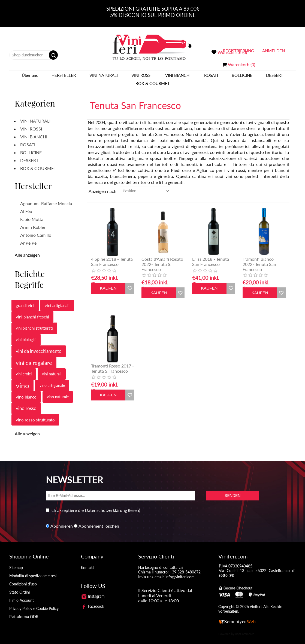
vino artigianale (52, 380)
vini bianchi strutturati (34, 323)
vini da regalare (34, 357)
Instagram (93, 591)
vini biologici (26, 334)
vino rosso (26, 403)
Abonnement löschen (99, 521)
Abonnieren (62, 521)
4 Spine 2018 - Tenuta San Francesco (112, 256)
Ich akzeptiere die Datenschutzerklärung (89, 505)
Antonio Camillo (36, 230)
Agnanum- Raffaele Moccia (46, 198)
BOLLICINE (242, 78)
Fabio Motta (32, 214)
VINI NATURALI (104, 78)
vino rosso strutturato (35, 415)
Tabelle (275, 186)
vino (22, 380)
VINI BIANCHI (178, 78)
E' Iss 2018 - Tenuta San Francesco (211, 256)
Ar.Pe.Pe (28, 238)
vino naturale (58, 392)
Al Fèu (26, 206)
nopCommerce (245, 629)
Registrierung (238, 51)
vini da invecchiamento (39, 346)
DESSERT (275, 78)
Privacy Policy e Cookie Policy (34, 603)
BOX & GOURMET (153, 86)
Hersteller (64, 78)
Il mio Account (22, 595)
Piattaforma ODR (24, 611)
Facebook (93, 601)
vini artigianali (57, 300)
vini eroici (24, 369)
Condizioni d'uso (23, 579)
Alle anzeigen (27, 250)
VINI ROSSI (141, 78)
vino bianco (26, 392)
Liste (285, 186)
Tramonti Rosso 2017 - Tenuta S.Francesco (112, 363)
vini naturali (52, 369)
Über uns (30, 78)
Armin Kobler (33, 222)
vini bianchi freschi (32, 312)
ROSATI (211, 78)
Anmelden (274, 51)
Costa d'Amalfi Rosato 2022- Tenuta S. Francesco (162, 259)
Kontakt (87, 562)
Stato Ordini (19, 587)
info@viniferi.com (180, 572)
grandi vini (25, 300)
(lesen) (134, 505)
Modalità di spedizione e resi (33, 571)
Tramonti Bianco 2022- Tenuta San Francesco (259, 259)
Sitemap (16, 562)
